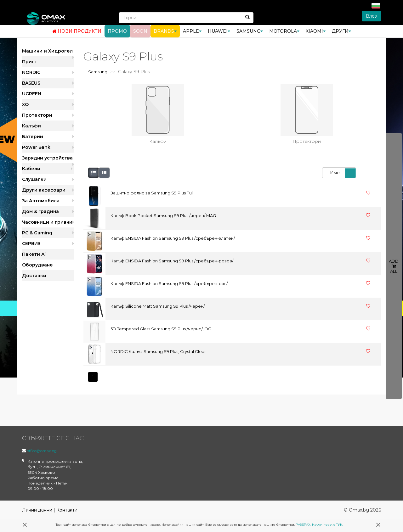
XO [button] (25, 104)
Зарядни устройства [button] (47, 158)
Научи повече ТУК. (327, 525)
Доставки (34, 276)
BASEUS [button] (31, 83)
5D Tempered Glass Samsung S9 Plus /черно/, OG (161, 329)
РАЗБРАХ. (303, 525)
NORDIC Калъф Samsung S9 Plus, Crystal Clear (158, 351)
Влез (371, 16)
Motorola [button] (284, 31)
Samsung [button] (250, 31)
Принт (30, 62)
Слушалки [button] (34, 179)
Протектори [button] (37, 115)
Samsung (98, 72)
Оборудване (37, 265)
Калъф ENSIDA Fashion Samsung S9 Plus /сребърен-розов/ (172, 261)
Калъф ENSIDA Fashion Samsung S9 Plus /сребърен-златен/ (173, 238)
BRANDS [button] (165, 31)
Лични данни (37, 510)
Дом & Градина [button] (40, 211)
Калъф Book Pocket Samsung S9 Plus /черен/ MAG (163, 216)
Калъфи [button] (31, 126)
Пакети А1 (34, 254)
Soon (140, 31)
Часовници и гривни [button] (47, 222)
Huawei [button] (219, 31)
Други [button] (341, 31)
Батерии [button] (33, 137)
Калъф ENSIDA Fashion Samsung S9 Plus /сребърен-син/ (169, 283)
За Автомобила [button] (41, 201)
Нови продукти (77, 31)
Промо (117, 31)
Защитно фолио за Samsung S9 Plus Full (152, 193)
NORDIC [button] (31, 72)
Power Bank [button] (36, 147)
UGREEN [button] (32, 94)
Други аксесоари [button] (44, 190)
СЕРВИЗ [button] (31, 244)
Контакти (67, 510)
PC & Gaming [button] (37, 233)
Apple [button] (192, 31)
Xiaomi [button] (316, 31)
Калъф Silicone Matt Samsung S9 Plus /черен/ (158, 306)
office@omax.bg (42, 451)
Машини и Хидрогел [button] (47, 51)
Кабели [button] (31, 169)
